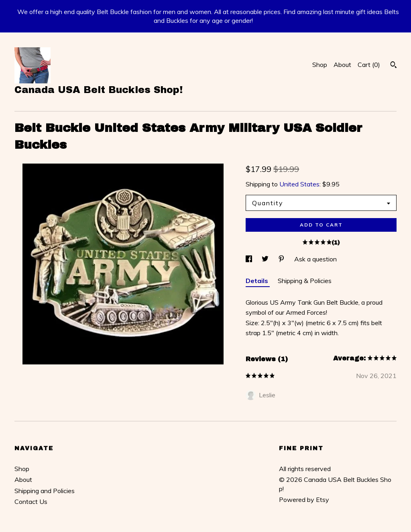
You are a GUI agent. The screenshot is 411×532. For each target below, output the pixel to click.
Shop (320, 65)
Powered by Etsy (304, 500)
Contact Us (31, 502)
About (342, 65)
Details (258, 281)
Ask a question (315, 259)
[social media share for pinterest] (282, 259)
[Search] (394, 66)
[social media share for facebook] (250, 259)
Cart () (369, 65)
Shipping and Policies (45, 491)
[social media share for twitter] (266, 259)
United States (299, 184)
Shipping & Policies (305, 281)
